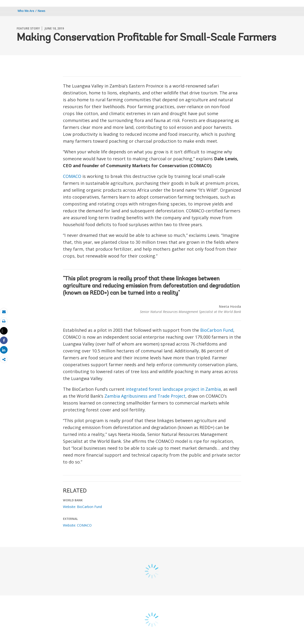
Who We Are (26, 11)
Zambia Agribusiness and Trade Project (145, 396)
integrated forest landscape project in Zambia (173, 389)
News (42, 11)
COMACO (72, 176)
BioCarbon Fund (217, 330)
